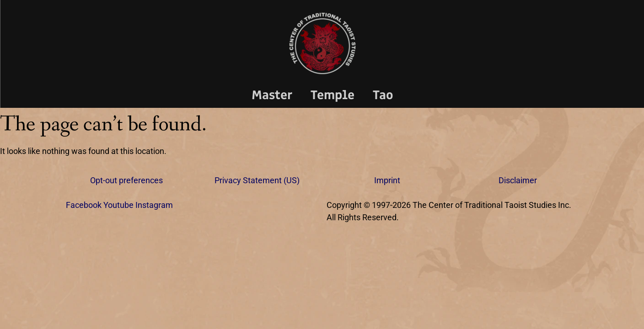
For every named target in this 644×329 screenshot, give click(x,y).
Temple (333, 95)
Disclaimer (518, 180)
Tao (383, 95)
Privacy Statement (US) (257, 180)
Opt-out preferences (126, 180)
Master (272, 95)
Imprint (387, 180)
